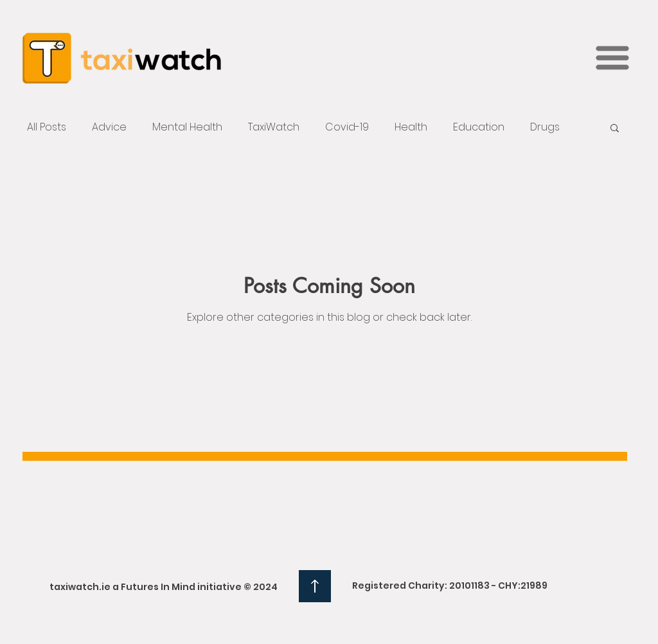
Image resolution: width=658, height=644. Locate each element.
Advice (109, 127)
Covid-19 (347, 127)
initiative (219, 587)
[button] (612, 58)
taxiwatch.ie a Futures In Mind (122, 587)
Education (479, 127)
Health (411, 127)
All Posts (47, 127)
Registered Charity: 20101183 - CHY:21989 (450, 586)
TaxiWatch (274, 127)
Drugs (545, 127)
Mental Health (187, 127)
